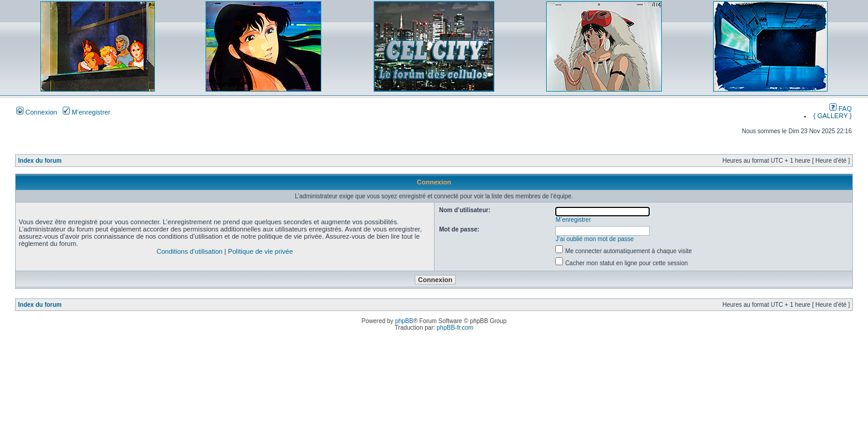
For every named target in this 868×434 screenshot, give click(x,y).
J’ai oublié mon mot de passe (595, 239)
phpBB (404, 321)
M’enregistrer (86, 112)
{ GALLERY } (832, 116)
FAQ (841, 108)
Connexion (37, 112)
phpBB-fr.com (455, 328)
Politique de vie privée (260, 251)
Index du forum (40, 161)
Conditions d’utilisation (190, 251)
